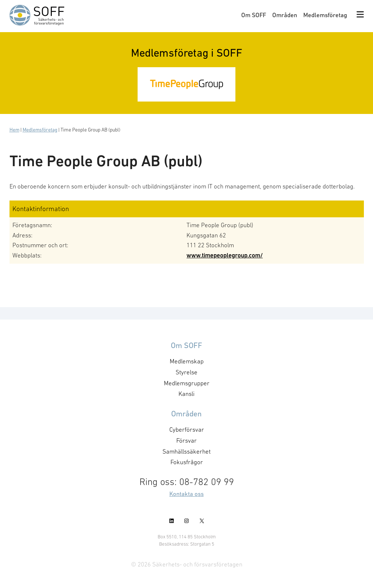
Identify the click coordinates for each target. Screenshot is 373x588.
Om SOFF (254, 15)
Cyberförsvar (187, 429)
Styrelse (186, 372)
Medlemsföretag (325, 15)
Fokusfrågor (187, 462)
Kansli (186, 394)
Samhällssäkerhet (186, 451)
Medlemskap (187, 361)
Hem (14, 130)
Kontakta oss (186, 494)
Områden (285, 15)
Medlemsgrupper (187, 383)
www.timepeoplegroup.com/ (225, 255)
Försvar (186, 440)
